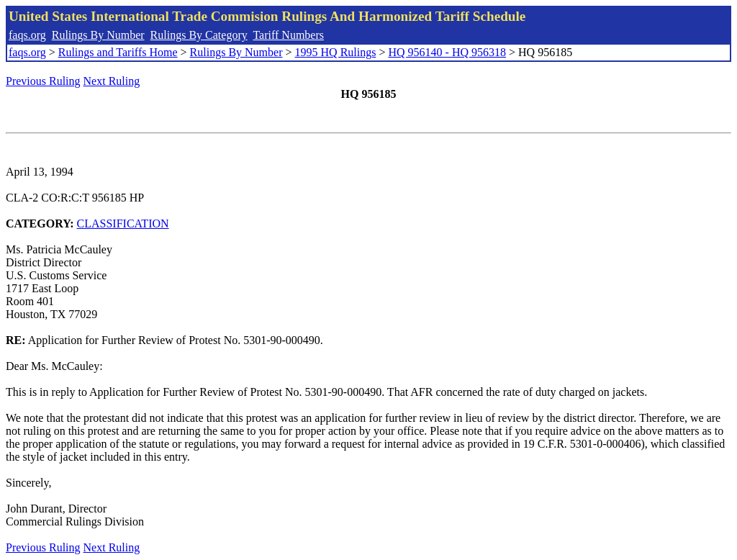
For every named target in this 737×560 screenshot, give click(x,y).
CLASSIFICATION (123, 223)
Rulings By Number (98, 35)
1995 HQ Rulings (336, 52)
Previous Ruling (43, 81)
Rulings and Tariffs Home (118, 52)
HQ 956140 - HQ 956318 (447, 52)
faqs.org (27, 35)
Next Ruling (112, 81)
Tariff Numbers (288, 35)
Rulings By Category (199, 35)
